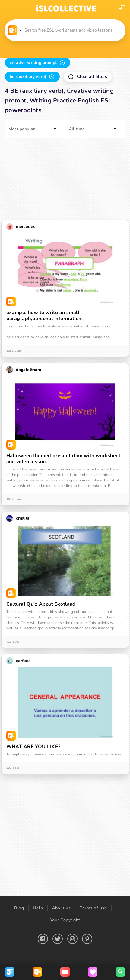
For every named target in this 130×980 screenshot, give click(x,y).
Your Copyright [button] (65, 920)
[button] (122, 8)
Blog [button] (19, 908)
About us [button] (61, 908)
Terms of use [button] (93, 908)
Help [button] (38, 908)
